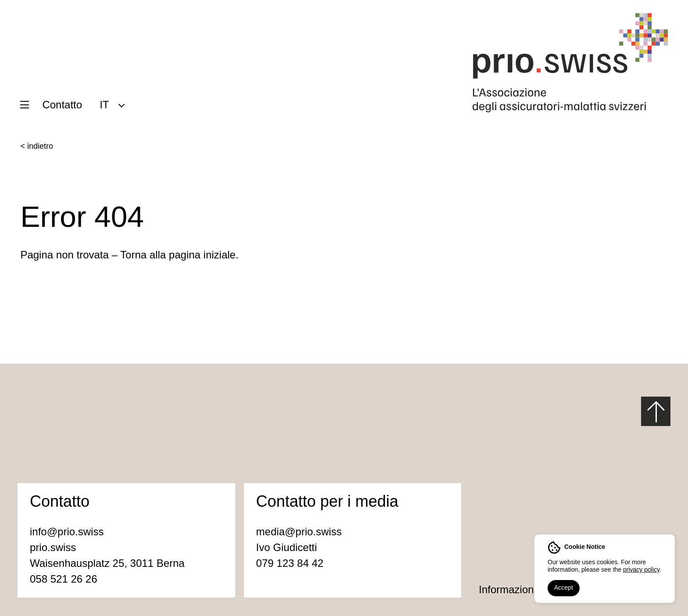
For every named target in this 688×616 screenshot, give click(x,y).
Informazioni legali (521, 589)
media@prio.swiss (299, 532)
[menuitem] (112, 104)
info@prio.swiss (67, 532)
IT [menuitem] (104, 105)
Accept (564, 587)
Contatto (62, 105)
